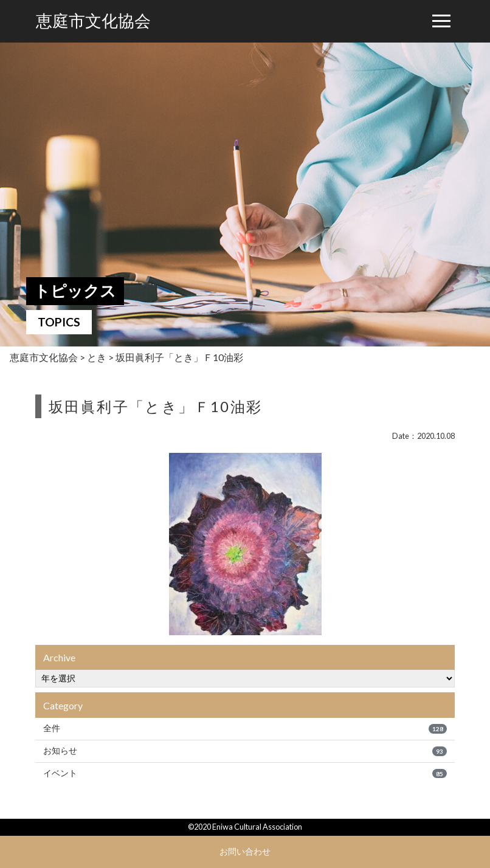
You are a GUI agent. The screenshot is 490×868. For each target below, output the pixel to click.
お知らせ (245, 751)
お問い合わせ (245, 851)
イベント (245, 773)
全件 (245, 728)
